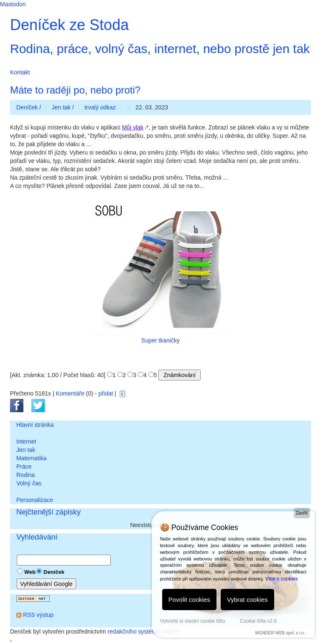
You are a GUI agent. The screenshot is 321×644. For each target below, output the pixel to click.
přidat (106, 393)
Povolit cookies (189, 600)
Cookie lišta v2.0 (258, 621)
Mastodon (13, 4)
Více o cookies (281, 579)
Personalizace (35, 500)
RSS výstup (38, 615)
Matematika (31, 458)
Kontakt (20, 72)
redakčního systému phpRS (143, 631)
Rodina (25, 475)
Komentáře (70, 393)
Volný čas (29, 483)
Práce (24, 467)
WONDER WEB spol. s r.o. (280, 633)
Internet (26, 441)
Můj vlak (133, 127)
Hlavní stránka (35, 425)
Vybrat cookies (247, 600)
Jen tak (26, 450)
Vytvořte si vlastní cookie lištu (193, 621)
